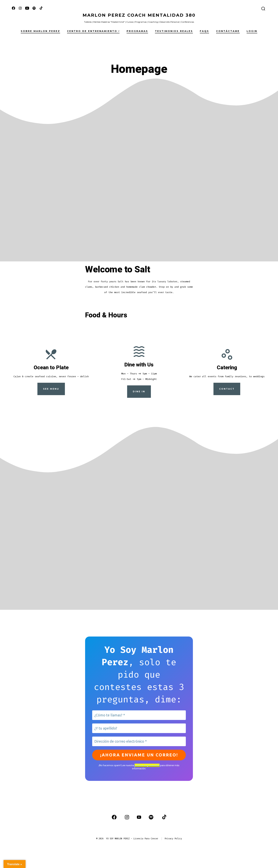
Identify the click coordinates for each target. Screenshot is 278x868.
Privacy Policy (173, 839)
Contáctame (228, 31)
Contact (227, 389)
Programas (137, 31)
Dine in (139, 391)
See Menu (51, 389)
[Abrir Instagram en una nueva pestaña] (20, 8)
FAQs (204, 31)
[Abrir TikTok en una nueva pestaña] (41, 8)
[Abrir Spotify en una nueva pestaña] (34, 8)
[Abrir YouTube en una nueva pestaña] (27, 8)
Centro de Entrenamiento (93, 31)
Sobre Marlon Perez (40, 31)
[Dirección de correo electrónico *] (139, 741)
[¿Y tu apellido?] (139, 728)
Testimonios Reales (174, 31)
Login (252, 31)
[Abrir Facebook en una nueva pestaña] (13, 8)
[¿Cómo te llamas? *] (139, 715)
